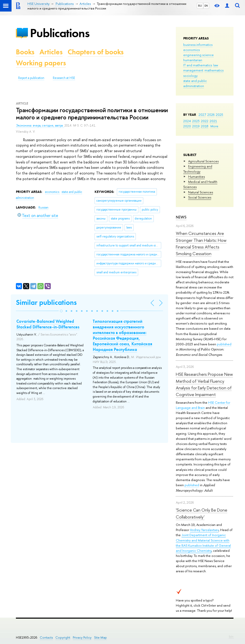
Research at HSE (64, 78)
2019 (196, 126)
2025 (220, 115)
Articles (51, 52)
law (216, 65)
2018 (205, 126)
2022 (205, 121)
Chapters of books (96, 52)
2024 (187, 121)
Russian (43, 207)
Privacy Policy (82, 637)
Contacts (46, 637)
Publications (60, 33)
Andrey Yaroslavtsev (204, 530)
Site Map (100, 637)
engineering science (198, 55)
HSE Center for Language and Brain (203, 405)
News (181, 217)
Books (25, 52)
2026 (211, 115)
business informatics (198, 45)
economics (191, 50)
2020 (187, 126)
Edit (231, 637)
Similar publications (46, 302)
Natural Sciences (201, 192)
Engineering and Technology (198, 169)
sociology (190, 76)
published (224, 344)
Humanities (196, 176)
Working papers (41, 63)
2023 (196, 121)
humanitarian (193, 60)
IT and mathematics (198, 65)
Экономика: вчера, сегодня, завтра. (40, 126)
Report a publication (31, 78)
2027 (202, 115)
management (193, 70)
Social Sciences (200, 197)
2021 (213, 121)
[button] (61, 311)
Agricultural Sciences (203, 161)
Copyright (63, 637)
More (214, 126)
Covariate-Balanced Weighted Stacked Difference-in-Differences (48, 324)
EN (206, 6)
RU (200, 6)
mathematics (214, 70)
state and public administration (195, 83)
